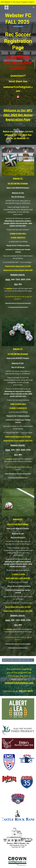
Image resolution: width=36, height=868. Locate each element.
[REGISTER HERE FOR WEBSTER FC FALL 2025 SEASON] (18, 660)
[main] (18, 53)
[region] (18, 2)
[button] (2, 7)
